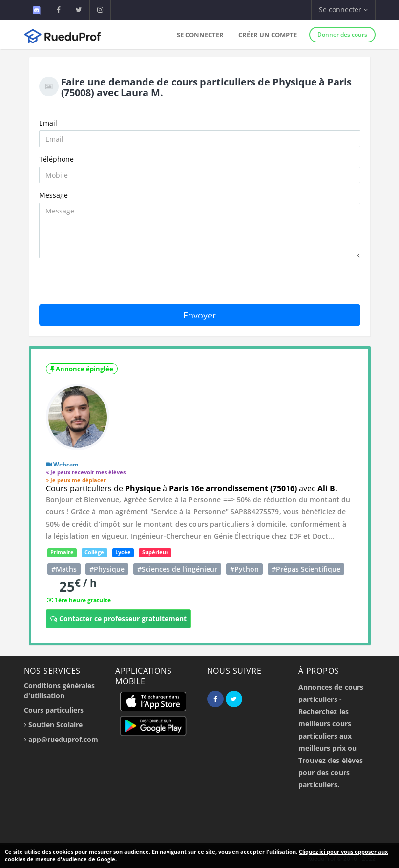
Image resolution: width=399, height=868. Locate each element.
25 (78, 586)
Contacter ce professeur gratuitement (118, 619)
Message (53, 195)
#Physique (107, 569)
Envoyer (199, 315)
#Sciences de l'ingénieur (177, 569)
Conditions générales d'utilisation (59, 690)
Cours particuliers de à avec (192, 488)
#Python (244, 569)
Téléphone (56, 159)
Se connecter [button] (343, 10)
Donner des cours (342, 34)
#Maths (64, 569)
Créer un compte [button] (268, 35)
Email (48, 123)
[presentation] (113, 285)
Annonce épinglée (82, 369)
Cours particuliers (54, 710)
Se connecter (200, 35)
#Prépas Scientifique (306, 569)
